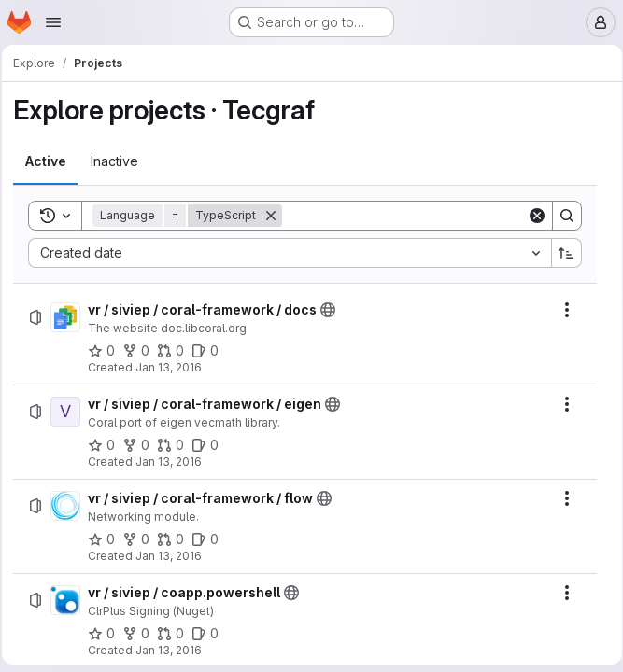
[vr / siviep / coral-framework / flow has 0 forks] (142, 539)
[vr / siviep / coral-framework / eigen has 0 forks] (142, 445)
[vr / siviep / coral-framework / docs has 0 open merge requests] (176, 351)
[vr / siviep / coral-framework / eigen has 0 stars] (107, 445)
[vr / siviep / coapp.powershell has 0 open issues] (211, 634)
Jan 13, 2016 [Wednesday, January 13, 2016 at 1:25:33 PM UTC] (174, 556)
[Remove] (276, 216)
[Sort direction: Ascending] (560, 253)
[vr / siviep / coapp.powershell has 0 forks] (142, 634)
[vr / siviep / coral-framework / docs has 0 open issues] (211, 351)
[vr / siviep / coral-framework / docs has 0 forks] (142, 351)
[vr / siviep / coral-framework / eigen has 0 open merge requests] (176, 445)
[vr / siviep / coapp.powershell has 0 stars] (107, 634)
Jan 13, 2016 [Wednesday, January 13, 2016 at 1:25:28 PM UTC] (174, 462)
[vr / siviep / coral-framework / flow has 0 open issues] (211, 539)
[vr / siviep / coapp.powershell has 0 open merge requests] (176, 634)
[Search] (404, 216)
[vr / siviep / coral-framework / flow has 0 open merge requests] (176, 539)
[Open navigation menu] (53, 22)
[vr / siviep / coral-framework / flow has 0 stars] (107, 539)
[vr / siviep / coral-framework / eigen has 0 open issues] (211, 445)
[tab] (51, 161)
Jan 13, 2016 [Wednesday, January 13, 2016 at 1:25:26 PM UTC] (174, 367)
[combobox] (289, 253)
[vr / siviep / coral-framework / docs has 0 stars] (107, 351)
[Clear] (531, 216)
